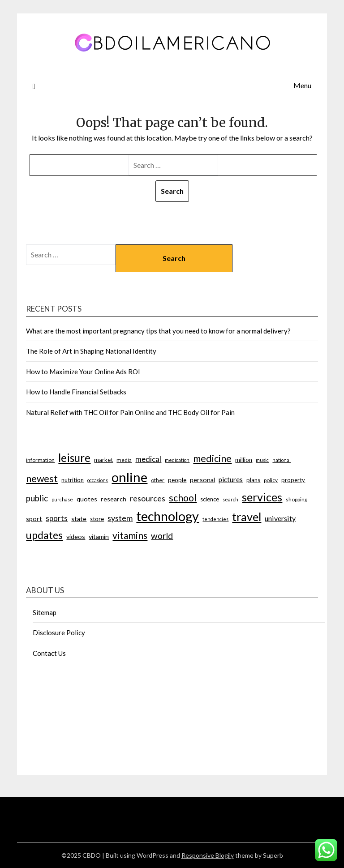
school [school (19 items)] (183, 498)
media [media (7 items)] (124, 460)
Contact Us (49, 653)
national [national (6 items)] (282, 460)
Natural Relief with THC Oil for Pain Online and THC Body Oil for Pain (130, 412)
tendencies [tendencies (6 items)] (215, 519)
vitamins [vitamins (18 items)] (130, 535)
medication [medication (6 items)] (177, 460)
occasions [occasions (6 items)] (98, 480)
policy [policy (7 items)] (271, 480)
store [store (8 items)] (97, 519)
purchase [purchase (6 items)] (62, 499)
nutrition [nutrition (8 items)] (73, 480)
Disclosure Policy (59, 633)
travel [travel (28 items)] (247, 517)
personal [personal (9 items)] (202, 480)
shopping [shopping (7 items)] (297, 499)
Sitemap (45, 612)
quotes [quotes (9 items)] (87, 499)
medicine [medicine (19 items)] (212, 458)
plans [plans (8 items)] (253, 480)
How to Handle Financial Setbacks (76, 392)
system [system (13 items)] (120, 518)
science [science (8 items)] (210, 499)
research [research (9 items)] (114, 499)
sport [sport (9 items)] (34, 519)
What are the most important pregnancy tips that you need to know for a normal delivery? (158, 331)
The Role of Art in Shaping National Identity (91, 351)
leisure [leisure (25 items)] (74, 458)
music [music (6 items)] (262, 460)
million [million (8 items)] (244, 460)
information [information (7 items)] (40, 460)
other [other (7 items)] (158, 480)
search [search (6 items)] (230, 499)
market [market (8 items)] (103, 460)
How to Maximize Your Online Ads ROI (83, 372)
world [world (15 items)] (162, 536)
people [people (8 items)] (177, 480)
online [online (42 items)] (129, 477)
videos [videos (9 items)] (76, 537)
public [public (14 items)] (37, 498)
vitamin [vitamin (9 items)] (99, 537)
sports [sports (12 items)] (57, 518)
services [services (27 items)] (262, 497)
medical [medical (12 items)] (148, 459)
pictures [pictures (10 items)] (231, 479)
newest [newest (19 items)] (42, 479)
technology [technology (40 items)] (168, 516)
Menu (302, 85)
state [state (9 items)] (79, 519)
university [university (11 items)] (280, 518)
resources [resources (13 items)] (148, 498)
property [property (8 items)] (293, 480)
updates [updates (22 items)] (44, 535)
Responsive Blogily (208, 855)
